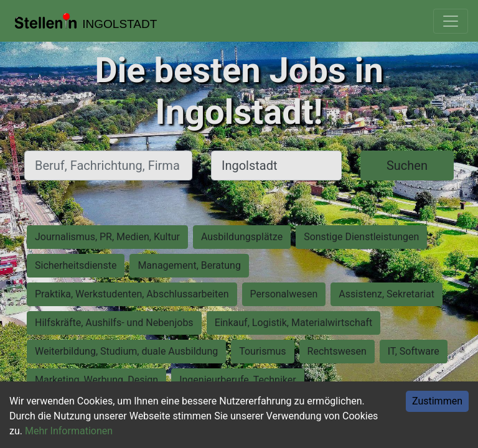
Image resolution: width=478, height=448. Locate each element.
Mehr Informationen (69, 431)
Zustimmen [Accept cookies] (437, 401)
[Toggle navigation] (451, 21)
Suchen (407, 166)
